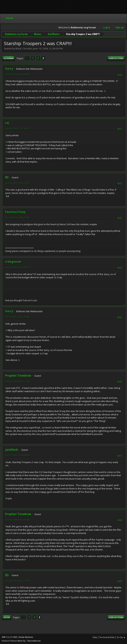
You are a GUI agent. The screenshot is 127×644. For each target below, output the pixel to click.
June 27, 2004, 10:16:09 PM (17, 455)
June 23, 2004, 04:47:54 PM (17, 74)
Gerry (9, 68)
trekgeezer (13, 261)
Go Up (7, 617)
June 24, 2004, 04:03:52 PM (17, 182)
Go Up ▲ (121, 637)
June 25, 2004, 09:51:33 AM (17, 316)
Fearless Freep (15, 212)
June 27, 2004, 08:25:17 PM (17, 381)
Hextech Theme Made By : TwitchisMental (21, 640)
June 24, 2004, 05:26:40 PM (17, 267)
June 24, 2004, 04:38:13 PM (17, 217)
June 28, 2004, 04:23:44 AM (17, 519)
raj (7, 122)
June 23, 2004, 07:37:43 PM (17, 128)
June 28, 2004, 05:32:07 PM (17, 580)
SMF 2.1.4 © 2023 (10, 637)
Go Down (9, 58)
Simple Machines (26, 637)
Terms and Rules (107, 637)
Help (95, 637)
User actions (116, 58)
